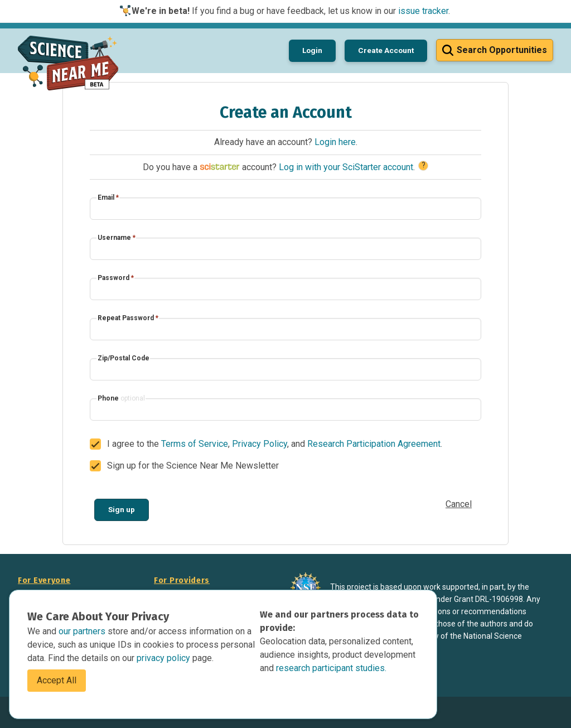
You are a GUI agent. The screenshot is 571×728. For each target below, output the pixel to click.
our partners (83, 631)
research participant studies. (331, 668)
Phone (121, 398)
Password (116, 278)
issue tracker (423, 11)
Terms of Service (195, 444)
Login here (335, 142)
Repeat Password (128, 318)
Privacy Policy (260, 444)
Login (312, 50)
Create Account (386, 50)
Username (117, 238)
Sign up (122, 509)
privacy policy (164, 658)
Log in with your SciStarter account (346, 167)
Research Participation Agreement (374, 444)
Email (108, 197)
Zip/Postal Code (124, 358)
